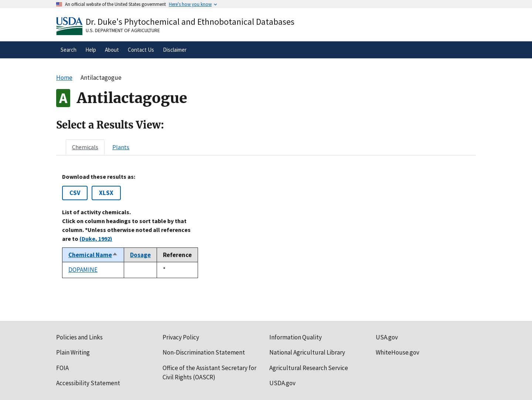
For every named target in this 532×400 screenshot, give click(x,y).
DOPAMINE (83, 270)
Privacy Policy (181, 337)
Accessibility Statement (88, 383)
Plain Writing (73, 352)
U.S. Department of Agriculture (123, 30)
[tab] (85, 147)
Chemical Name (93, 255)
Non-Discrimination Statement (204, 352)
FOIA (62, 368)
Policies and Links (79, 337)
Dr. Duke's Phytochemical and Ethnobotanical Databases (190, 22)
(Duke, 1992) (96, 239)
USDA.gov (282, 383)
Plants (121, 147)
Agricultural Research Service (309, 368)
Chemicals (85, 147)
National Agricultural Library (307, 352)
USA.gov (387, 337)
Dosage (140, 255)
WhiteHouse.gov (398, 352)
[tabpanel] (266, 226)
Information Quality (296, 337)
